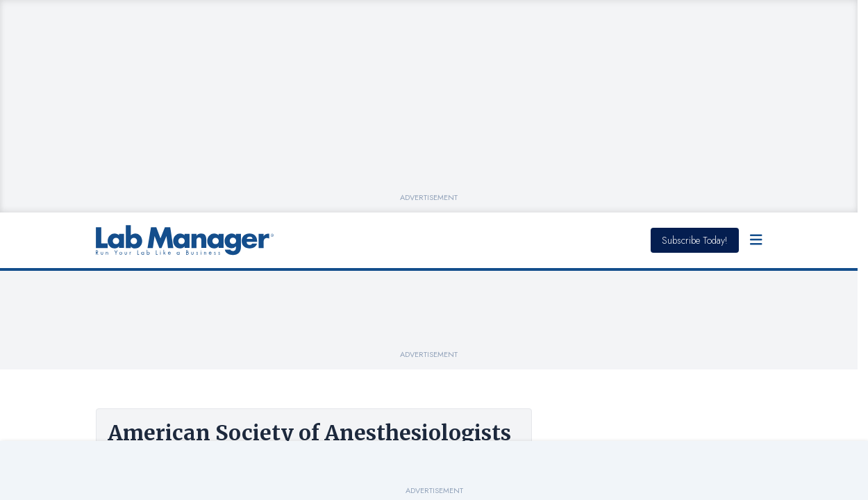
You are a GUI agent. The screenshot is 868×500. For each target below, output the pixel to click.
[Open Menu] (756, 240)
